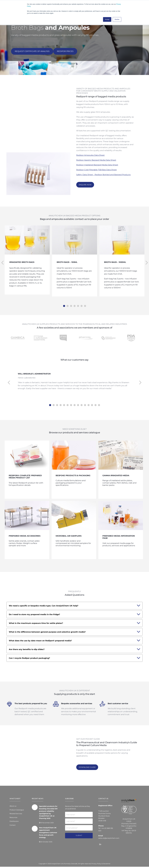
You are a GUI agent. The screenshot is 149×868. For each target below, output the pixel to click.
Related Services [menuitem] (16, 815)
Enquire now (85, 185)
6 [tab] (81, 302)
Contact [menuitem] (13, 826)
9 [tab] (78, 401)
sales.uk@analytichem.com (109, 839)
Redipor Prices (65, 51)
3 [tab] (71, 302)
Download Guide (87, 768)
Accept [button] (107, 19)
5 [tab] (78, 302)
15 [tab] (99, 401)
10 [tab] (81, 401)
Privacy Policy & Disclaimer (101, 865)
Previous (2, 259)
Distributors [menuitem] (14, 823)
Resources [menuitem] (13, 819)
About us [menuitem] (13, 807)
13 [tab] (92, 401)
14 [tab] (95, 401)
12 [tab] (88, 401)
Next (147, 259)
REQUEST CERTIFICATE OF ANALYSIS (32, 51)
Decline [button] (117, 19)
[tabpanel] (75, 257)
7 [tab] (85, 302)
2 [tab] (68, 302)
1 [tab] (64, 302)
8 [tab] (74, 401)
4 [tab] (74, 302)
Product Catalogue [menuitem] (17, 811)
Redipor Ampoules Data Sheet (90, 155)
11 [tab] (85, 401)
